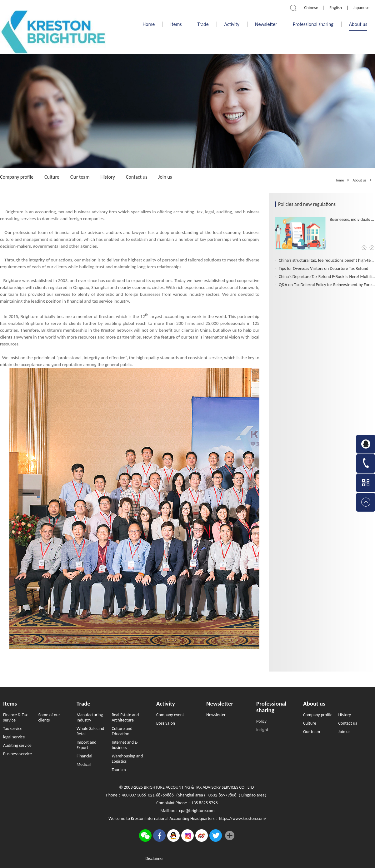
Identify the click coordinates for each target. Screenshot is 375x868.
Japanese (361, 8)
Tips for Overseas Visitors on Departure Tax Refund (324, 268)
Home (149, 24)
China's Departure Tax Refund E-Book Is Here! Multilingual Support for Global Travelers (327, 277)
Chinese (311, 8)
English (336, 8)
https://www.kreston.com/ (243, 818)
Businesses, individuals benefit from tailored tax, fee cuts (352, 219)
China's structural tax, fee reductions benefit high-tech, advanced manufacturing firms (327, 260)
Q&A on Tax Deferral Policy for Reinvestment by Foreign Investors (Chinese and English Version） (327, 285)
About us (359, 180)
